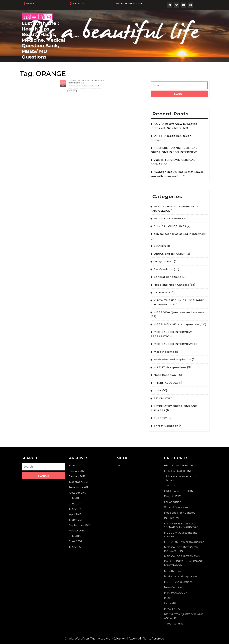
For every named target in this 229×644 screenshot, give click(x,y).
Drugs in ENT (163, 261)
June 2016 (75, 541)
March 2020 (77, 465)
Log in (120, 465)
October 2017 (78, 493)
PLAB (158, 390)
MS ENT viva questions (170, 367)
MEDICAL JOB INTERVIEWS (174, 344)
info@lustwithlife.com (131, 4)
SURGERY (160, 418)
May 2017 (75, 509)
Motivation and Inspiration (120, 36)
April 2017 (75, 514)
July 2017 (75, 498)
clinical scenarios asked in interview (180, 234)
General (90, 36)
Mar (73, 75)
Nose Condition (165, 375)
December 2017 (79, 482)
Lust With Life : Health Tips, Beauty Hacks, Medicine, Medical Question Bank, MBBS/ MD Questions (43, 40)
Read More (78, 79)
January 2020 (78, 471)
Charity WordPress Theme (82, 639)
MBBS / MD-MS (154, 36)
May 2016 (75, 547)
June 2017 (75, 504)
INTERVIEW (162, 292)
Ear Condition (163, 269)
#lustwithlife (79, 4)
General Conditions (167, 277)
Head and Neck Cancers (171, 285)
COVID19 (160, 246)
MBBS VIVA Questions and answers (179, 312)
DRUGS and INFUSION (170, 254)
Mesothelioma (164, 352)
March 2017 (76, 520)
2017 (73, 76)
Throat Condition (166, 426)
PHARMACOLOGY (166, 383)
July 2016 (75, 536)
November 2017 (79, 487)
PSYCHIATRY (163, 398)
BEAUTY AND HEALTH (170, 218)
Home (76, 36)
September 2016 (80, 525)
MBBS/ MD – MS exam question (176, 324)
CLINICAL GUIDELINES (170, 226)
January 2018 (77, 476)
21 (73, 75)
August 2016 (77, 531)
